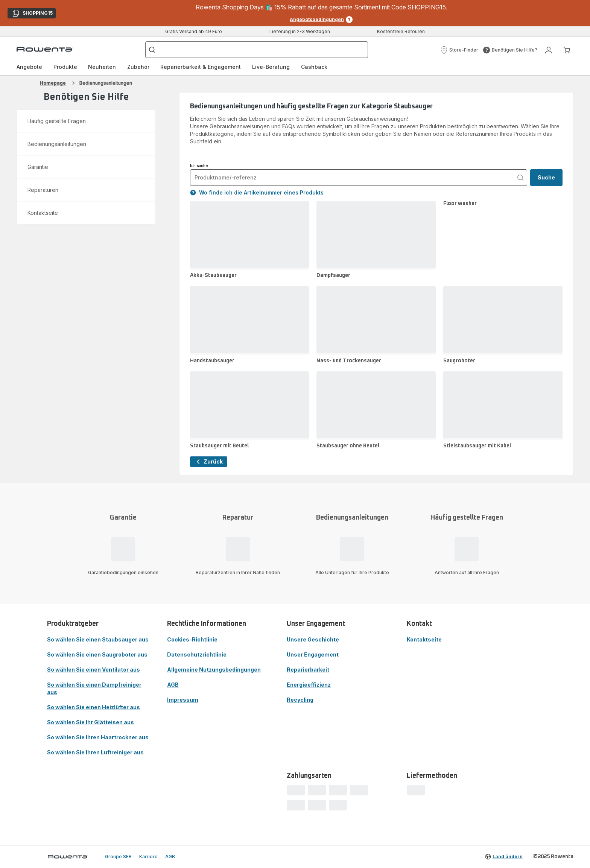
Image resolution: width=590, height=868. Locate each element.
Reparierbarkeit (308, 670)
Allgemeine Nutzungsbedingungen (214, 670)
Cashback (314, 67)
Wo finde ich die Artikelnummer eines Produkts (257, 192)
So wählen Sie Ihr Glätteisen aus (90, 722)
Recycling (300, 700)
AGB (173, 685)
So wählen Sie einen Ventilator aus (94, 670)
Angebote (29, 67)
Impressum (183, 700)
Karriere (148, 857)
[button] (459, 50)
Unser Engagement (313, 654)
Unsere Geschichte (313, 639)
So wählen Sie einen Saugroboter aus (97, 654)
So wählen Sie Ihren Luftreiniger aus (95, 752)
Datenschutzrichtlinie (197, 654)
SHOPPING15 (32, 14)
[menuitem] (29, 67)
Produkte (65, 67)
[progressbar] (296, 790)
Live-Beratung (271, 67)
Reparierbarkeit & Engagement (201, 67)
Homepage (53, 83)
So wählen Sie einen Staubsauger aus (98, 639)
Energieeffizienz (309, 685)
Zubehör (138, 67)
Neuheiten (102, 67)
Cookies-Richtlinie (192, 639)
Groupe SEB (118, 857)
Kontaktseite (424, 639)
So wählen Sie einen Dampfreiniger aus (94, 688)
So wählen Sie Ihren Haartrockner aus (98, 737)
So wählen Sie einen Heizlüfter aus (94, 707)
